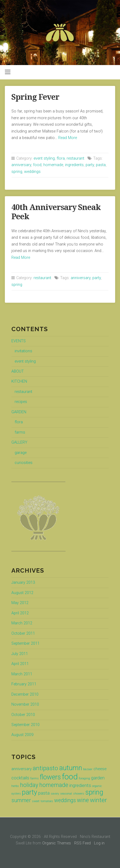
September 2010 (25, 725)
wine (83, 800)
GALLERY (19, 442)
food (37, 165)
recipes (21, 402)
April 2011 (20, 664)
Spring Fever (35, 97)
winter (98, 800)
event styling (44, 158)
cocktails (20, 778)
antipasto (45, 768)
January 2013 (23, 583)
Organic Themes (57, 843)
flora (61, 158)
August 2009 (22, 735)
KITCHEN (19, 381)
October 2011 (23, 633)
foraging (84, 778)
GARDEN (19, 412)
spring (17, 172)
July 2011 (20, 654)
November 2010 (25, 704)
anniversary (21, 165)
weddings (32, 172)
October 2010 (23, 715)
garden (98, 778)
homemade (53, 165)
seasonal (66, 794)
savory (55, 794)
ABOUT (18, 371)
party (90, 165)
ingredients (74, 165)
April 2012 (20, 613)
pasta (101, 165)
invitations (23, 351)
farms (20, 432)
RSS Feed (82, 843)
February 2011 (24, 684)
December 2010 (25, 694)
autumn (71, 768)
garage (21, 453)
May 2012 (20, 603)
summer (21, 800)
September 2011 (25, 643)
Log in (99, 843)
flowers (50, 777)
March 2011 (22, 674)
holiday (29, 785)
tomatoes (47, 801)
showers (79, 794)
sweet (36, 801)
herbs (15, 786)
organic (97, 786)
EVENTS (19, 341)
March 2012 (22, 623)
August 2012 (22, 593)
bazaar (88, 769)
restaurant (75, 158)
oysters (16, 794)
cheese (100, 769)
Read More (68, 138)
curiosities (24, 463)
